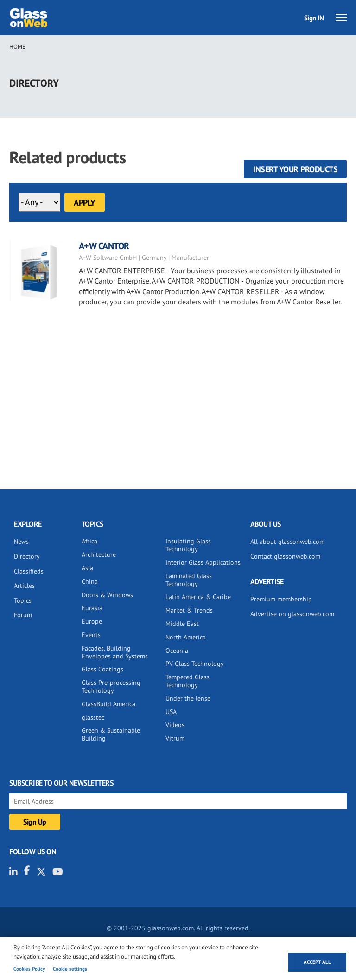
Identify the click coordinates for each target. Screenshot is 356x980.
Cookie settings (70, 969)
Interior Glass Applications (203, 562)
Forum (23, 615)
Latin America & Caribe (198, 597)
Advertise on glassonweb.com (292, 614)
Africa (89, 541)
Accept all (317, 962)
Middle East (182, 624)
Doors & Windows (107, 595)
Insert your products (295, 169)
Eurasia (92, 608)
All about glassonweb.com (287, 542)
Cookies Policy (29, 969)
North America (186, 637)
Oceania (177, 651)
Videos (175, 725)
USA (171, 712)
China (90, 581)
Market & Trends (189, 610)
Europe (92, 621)
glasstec (93, 717)
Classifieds (29, 571)
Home (17, 47)
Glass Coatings (102, 669)
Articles (24, 586)
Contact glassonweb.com (285, 556)
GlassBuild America (108, 704)
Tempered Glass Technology (188, 681)
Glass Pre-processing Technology (111, 687)
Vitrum (175, 738)
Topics (23, 600)
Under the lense (188, 698)
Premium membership (281, 599)
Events (91, 635)
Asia (87, 568)
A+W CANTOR (104, 246)
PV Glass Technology (195, 664)
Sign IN (314, 18)
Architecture (99, 554)
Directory (27, 556)
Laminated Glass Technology (189, 580)
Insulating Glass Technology (188, 545)
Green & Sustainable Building (111, 734)
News (21, 542)
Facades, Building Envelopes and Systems (115, 652)
